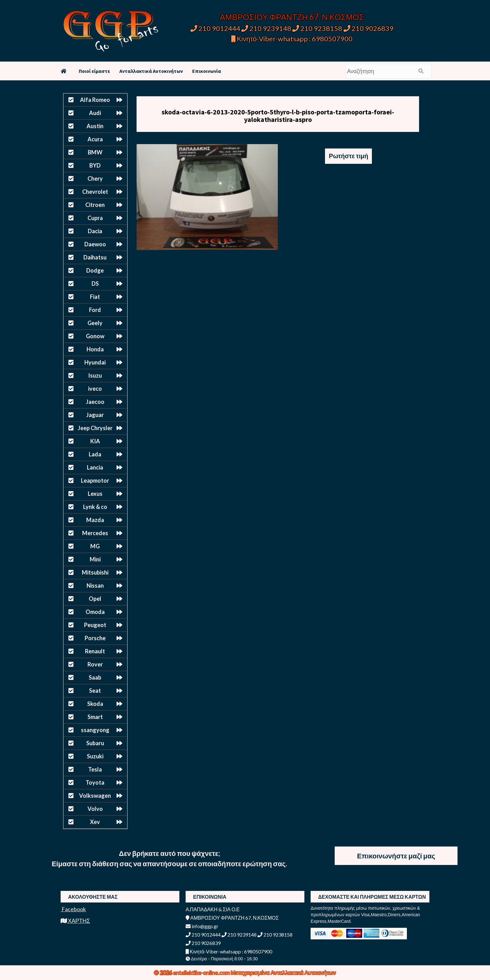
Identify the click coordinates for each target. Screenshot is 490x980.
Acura (95, 139)
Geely (95, 323)
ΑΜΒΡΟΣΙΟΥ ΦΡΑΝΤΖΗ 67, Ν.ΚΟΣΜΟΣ (292, 17)
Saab (95, 677)
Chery (95, 178)
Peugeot (95, 625)
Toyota (95, 782)
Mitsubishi (95, 572)
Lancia (95, 467)
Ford (95, 310)
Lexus (95, 494)
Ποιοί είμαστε (94, 71)
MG (95, 546)
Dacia (95, 231)
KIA (95, 441)
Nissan (95, 585)
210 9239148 (266, 28)
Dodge (95, 270)
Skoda (95, 704)
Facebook (73, 909)
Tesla (95, 769)
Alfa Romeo (95, 100)
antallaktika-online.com (202, 972)
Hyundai (95, 362)
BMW (95, 152)
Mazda (95, 520)
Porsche (95, 638)
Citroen (95, 205)
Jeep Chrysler (95, 428)
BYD (95, 165)
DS (95, 284)
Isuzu (95, 375)
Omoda (95, 612)
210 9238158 (318, 28)
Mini (95, 559)
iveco (95, 389)
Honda (95, 349)
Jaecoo (95, 402)
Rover (95, 664)
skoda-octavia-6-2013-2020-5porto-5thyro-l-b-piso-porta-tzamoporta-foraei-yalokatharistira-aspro (278, 116)
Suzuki (95, 756)
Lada (95, 454)
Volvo (95, 809)
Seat (95, 691)
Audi (95, 113)
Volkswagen (95, 796)
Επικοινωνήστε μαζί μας (396, 856)
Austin (95, 126)
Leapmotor (95, 480)
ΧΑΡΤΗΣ (75, 921)
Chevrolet (95, 192)
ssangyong (95, 730)
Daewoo (95, 244)
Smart (95, 717)
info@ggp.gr (202, 926)
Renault (95, 651)
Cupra (95, 218)
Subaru (95, 743)
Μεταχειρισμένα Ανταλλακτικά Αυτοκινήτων (283, 972)
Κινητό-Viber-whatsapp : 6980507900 (292, 39)
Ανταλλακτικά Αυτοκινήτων (151, 71)
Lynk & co (95, 507)
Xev (95, 822)
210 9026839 (368, 28)
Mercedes (95, 533)
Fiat (95, 297)
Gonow (95, 336)
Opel (95, 599)
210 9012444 (215, 28)
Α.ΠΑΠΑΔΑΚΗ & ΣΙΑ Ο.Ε (213, 909)
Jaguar (95, 415)
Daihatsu (95, 257)
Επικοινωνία (207, 71)
